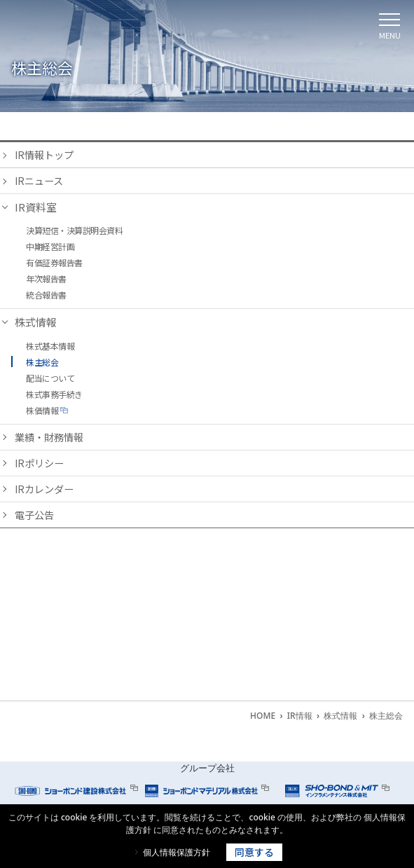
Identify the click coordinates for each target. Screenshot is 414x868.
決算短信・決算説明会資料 (74, 232)
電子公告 (36, 519)
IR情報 (300, 716)
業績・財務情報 (51, 439)
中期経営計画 (50, 248)
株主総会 (42, 363)
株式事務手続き (54, 395)
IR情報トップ (46, 155)
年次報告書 (46, 280)
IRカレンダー (46, 492)
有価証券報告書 (54, 264)
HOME (263, 716)
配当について (50, 379)
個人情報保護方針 (177, 852)
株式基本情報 (50, 347)
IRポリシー (41, 466)
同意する (254, 852)
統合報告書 (46, 296)
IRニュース (41, 182)
